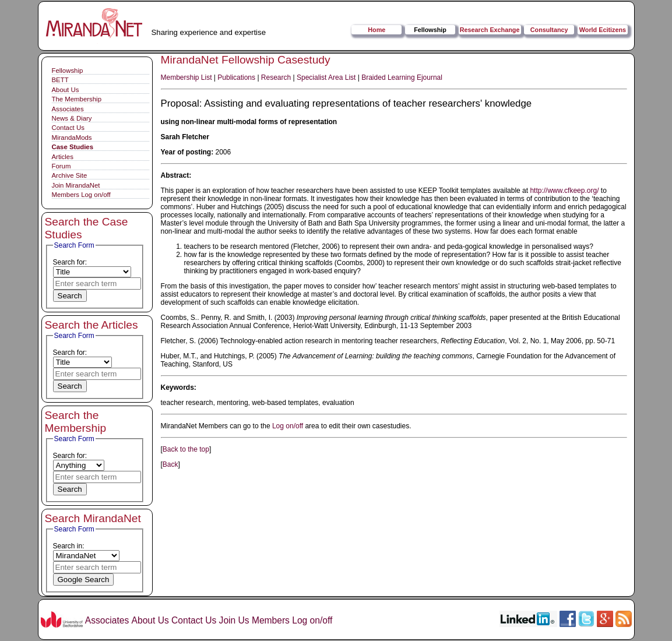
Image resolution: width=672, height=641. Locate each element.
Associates (68, 109)
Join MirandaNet (76, 185)
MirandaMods (72, 138)
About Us (66, 90)
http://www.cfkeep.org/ (564, 191)
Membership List (187, 78)
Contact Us (68, 128)
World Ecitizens (603, 30)
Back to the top (186, 449)
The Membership (77, 99)
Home (377, 30)
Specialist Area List (326, 78)
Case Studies (73, 147)
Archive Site (70, 175)
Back (170, 464)
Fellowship (430, 30)
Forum (61, 166)
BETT (60, 80)
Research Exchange (490, 30)
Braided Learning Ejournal (402, 78)
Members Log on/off (81, 195)
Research (276, 78)
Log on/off (288, 426)
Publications (236, 78)
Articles (63, 157)
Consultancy (549, 30)
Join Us (234, 620)
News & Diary (72, 118)
